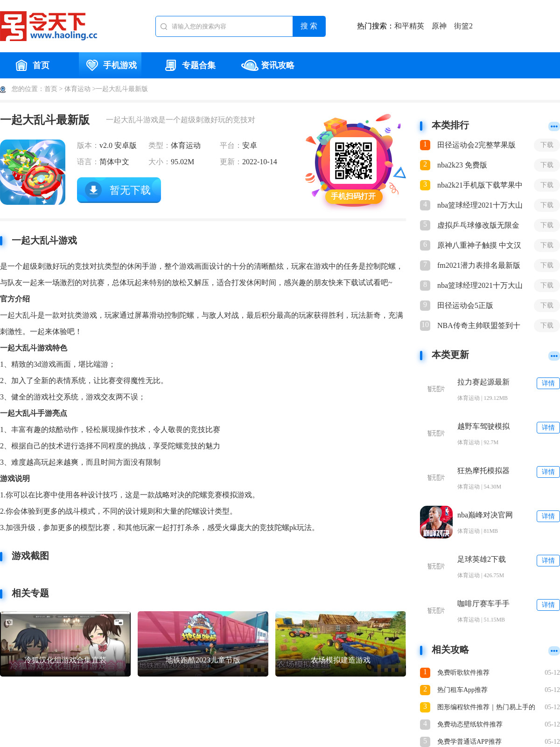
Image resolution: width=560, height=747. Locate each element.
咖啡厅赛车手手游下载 (483, 604)
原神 (439, 26)
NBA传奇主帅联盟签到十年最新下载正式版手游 (479, 326)
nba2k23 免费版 (462, 165)
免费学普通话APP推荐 (469, 742)
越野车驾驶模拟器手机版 (483, 427)
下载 (547, 145)
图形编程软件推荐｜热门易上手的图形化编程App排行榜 (486, 708)
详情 (548, 383)
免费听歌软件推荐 (463, 673)
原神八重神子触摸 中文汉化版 (479, 246)
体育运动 (77, 89)
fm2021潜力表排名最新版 (479, 265)
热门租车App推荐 (462, 690)
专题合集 (189, 65)
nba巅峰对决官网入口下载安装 (485, 515)
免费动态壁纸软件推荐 (470, 724)
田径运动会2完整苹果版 (476, 145)
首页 (31, 65)
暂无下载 (130, 190)
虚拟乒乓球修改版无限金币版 (478, 226)
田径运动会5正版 (465, 305)
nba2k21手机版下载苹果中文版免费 (480, 186)
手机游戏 (110, 65)
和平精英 (409, 26)
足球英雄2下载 (482, 559)
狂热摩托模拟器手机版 (483, 471)
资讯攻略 (268, 65)
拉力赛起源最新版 (483, 382)
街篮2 (463, 26)
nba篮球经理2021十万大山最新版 (480, 206)
